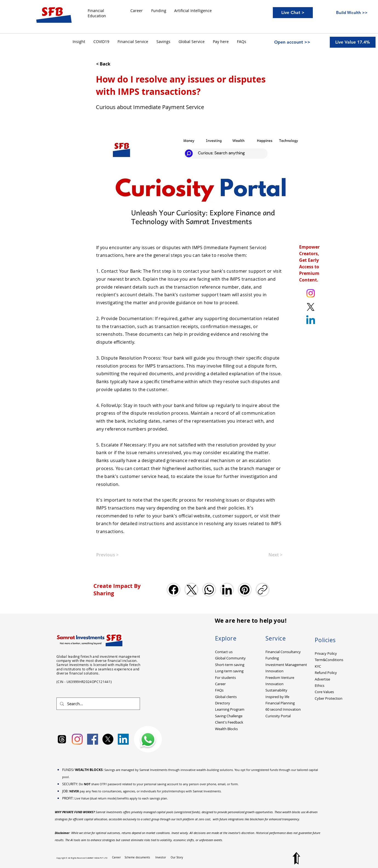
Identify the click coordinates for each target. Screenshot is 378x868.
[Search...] (98, 704)
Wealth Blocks (226, 729)
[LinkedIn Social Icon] (123, 739)
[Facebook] (174, 590)
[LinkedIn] (227, 590)
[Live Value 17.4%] (353, 42)
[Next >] (269, 555)
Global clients (226, 697)
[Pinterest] (245, 590)
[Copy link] (263, 590)
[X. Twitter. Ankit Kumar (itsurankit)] (311, 307)
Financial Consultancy (283, 652)
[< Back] (114, 64)
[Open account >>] (292, 42)
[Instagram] (77, 739)
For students (225, 678)
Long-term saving (229, 671)
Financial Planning (280, 703)
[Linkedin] (311, 321)
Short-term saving (230, 665)
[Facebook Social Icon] (93, 739)
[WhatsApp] (209, 590)
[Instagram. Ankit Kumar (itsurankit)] (311, 293)
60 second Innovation (283, 709)
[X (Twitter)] (191, 590)
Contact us (224, 652)
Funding (272, 658)
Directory (223, 703)
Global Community (230, 658)
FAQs (219, 690)
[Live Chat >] (293, 13)
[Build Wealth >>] (352, 12)
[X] (108, 739)
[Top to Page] (296, 858)
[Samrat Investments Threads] (62, 739)
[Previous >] (114, 555)
